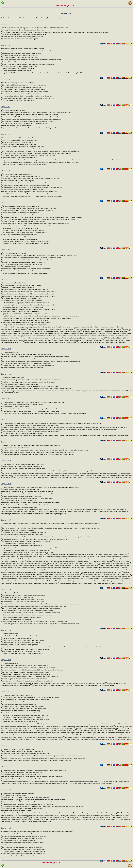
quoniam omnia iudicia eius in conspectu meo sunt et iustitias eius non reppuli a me (52, 561)
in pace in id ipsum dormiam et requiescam (15, 128)
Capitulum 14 (6, 442)
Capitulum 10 (6, 349)
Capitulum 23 (6, 766)
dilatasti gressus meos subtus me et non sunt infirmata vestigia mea (102, 572)
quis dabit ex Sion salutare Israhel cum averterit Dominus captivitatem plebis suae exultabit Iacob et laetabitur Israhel (94, 436)
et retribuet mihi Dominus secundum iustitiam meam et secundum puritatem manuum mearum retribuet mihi (89, 559)
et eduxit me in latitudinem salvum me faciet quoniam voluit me (37, 559)
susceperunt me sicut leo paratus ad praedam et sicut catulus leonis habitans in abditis (80, 509)
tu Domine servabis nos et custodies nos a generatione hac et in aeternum (81, 391)
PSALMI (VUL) (67, 13)
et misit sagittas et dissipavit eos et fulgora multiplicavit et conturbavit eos (25, 554)
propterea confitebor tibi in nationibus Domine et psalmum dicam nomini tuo (36, 583)
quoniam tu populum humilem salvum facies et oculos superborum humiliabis (24, 565)
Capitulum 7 (6, 202)
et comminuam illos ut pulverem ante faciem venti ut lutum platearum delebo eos (107, 577)
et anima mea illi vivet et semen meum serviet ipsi (51, 739)
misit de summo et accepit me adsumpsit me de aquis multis (20, 557)
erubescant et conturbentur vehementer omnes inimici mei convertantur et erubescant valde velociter (32, 196)
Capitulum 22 (6, 745)
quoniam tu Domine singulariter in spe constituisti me (45, 128)
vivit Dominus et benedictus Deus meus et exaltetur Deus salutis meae (27, 581)
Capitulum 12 (6, 399)
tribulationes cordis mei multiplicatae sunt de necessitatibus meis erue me (90, 817)
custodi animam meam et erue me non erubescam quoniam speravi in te (98, 820)
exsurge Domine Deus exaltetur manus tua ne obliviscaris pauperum (42, 338)
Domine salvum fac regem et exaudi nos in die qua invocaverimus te (23, 654)
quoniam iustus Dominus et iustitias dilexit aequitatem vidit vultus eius (22, 368)
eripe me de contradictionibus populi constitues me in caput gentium (22, 579)
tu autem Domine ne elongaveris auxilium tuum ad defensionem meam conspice (100, 728)
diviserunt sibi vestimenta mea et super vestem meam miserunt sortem (53, 728)
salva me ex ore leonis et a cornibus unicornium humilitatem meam (56, 731)
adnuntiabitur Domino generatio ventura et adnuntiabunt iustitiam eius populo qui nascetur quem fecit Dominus (99, 739)
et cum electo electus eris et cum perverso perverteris (114, 563)
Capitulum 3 (6, 79)
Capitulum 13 (6, 419)
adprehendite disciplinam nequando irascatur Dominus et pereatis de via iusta (26, 73)
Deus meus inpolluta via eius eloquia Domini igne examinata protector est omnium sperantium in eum (45, 568)
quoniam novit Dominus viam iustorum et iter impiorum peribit (20, 39)
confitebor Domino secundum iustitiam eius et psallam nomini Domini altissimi (25, 244)
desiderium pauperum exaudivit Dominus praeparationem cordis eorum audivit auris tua (51, 342)
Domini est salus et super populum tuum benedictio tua (18, 100)
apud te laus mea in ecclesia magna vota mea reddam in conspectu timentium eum (28, 735)
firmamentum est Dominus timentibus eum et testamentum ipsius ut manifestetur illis (86, 815)
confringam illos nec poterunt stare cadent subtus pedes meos (63, 574)
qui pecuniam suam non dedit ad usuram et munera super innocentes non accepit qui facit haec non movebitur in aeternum (38, 454)
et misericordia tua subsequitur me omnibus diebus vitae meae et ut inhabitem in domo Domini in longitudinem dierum (36, 760)
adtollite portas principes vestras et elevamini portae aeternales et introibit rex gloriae (75, 781)
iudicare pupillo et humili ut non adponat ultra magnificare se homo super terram (101, 342)
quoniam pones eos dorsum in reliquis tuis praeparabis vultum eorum (53, 685)
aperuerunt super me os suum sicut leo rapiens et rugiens (20, 724)
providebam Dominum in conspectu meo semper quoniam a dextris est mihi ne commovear (58, 475)
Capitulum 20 (6, 660)
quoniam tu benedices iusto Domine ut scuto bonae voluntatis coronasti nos (25, 164)
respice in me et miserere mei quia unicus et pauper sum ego (48, 817)
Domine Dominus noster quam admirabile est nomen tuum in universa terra (25, 273)
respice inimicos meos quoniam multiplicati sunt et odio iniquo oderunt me (53, 820)
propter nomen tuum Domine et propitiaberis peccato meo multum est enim (84, 813)
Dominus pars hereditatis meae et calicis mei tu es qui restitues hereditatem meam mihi (28, 473)
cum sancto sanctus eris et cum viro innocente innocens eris (78, 563)
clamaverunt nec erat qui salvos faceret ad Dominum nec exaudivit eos (60, 577)
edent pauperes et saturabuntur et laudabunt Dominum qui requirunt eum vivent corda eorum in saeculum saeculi (88, 735)
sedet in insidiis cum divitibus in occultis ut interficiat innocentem (73, 334)
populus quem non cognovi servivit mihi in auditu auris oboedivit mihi (64, 579)
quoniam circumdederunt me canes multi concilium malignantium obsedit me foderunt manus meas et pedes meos (80, 726)
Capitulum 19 (6, 630)
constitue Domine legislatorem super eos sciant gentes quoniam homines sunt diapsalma (30, 327)
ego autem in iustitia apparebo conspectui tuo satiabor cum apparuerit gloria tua (42, 514)
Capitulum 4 (6, 107)
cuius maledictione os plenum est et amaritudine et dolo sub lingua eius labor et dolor (27, 334)
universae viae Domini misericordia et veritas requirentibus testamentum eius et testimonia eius (32, 813)
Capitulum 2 (6, 45)
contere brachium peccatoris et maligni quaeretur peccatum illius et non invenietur (79, 340)
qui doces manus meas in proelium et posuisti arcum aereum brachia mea (104, 570)
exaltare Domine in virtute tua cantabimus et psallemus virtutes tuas (95, 685)
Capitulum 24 (6, 789)
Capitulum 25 (6, 828)
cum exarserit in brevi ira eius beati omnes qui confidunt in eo (69, 73)
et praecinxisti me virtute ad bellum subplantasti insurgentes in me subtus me (106, 574)
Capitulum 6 (6, 170)
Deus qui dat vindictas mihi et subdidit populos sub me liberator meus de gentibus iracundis (77, 581)
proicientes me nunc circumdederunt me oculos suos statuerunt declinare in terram (28, 509)
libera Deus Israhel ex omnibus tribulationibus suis (36, 822)
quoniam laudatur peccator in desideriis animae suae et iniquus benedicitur (52, 329)
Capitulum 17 (6, 520)
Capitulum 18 (6, 589)
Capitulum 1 (6, 24)
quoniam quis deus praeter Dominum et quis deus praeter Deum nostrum (99, 568)
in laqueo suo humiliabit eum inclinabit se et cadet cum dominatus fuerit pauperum (76, 336)
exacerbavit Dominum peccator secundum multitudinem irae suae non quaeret (99, 329)
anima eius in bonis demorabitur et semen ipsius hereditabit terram (40, 815)
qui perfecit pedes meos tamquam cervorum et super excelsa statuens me (58, 570)
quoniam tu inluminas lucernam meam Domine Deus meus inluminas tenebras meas (74, 565)
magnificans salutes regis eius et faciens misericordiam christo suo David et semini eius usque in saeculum (91, 583)
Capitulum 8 (6, 250)
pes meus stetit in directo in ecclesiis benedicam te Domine (20, 856)
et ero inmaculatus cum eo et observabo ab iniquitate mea (95, 561)
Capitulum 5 (6, 134)
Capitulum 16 (6, 484)
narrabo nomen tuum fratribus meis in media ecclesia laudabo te (97, 731)
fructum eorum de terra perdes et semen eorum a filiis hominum (87, 683)
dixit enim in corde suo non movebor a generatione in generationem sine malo (106, 331)
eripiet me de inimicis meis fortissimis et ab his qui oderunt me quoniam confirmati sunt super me (68, 557)
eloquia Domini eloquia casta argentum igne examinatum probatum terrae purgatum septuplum (30, 391)
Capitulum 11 (6, 374)
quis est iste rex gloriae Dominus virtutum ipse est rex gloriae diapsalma (91, 783)
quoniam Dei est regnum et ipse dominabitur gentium (81, 737)
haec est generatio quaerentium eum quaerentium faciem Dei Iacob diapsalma (25, 781)
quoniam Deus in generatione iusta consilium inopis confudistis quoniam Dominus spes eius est (30, 436)
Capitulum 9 (6, 279)
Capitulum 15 (6, 461)
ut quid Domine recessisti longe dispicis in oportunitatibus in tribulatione (79, 327)
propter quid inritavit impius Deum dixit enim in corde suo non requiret (85, 338)
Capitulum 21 (6, 692)
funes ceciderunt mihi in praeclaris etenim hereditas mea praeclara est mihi (77, 473)
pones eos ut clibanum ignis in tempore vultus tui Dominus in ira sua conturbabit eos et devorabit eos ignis (35, 683)
